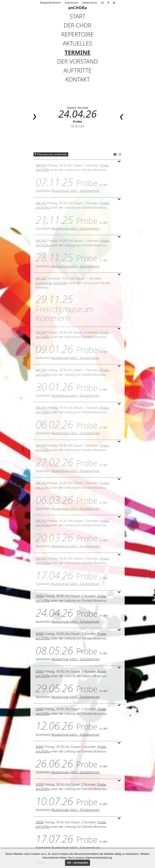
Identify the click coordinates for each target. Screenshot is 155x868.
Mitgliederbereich (50, 3)
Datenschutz (90, 3)
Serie (40, 596)
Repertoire (77, 34)
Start (77, 16)
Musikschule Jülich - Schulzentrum (75, 191)
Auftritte (77, 70)
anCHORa (43, 170)
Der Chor (78, 25)
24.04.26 (77, 114)
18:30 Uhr (77, 126)
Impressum (72, 3)
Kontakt (77, 79)
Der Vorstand (78, 61)
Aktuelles (78, 43)
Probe (77, 121)
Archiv (41, 165)
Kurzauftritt (44, 283)
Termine (77, 52)
